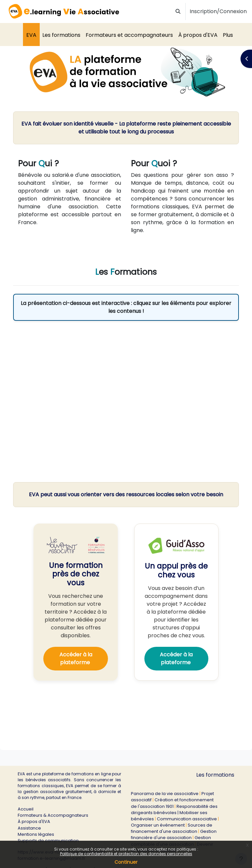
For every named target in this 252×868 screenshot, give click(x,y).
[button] (178, 12)
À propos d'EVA (34, 821)
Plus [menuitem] (228, 35)
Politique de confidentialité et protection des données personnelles (126, 854)
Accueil (26, 809)
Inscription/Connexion (218, 11)
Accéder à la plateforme (76, 658)
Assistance (29, 828)
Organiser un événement (158, 825)
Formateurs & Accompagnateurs (53, 815)
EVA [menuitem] (31, 35)
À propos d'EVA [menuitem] (198, 35)
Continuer (126, 862)
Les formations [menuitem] (61, 35)
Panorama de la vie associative (165, 794)
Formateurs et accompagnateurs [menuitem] (129, 35)
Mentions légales (36, 834)
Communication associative (187, 819)
